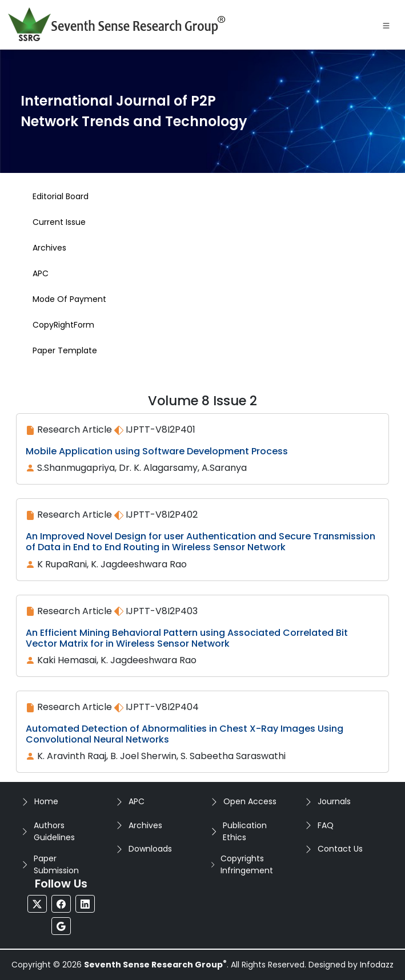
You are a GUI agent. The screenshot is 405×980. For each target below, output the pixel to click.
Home (46, 801)
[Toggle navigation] (386, 25)
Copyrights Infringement (247, 864)
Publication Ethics (245, 831)
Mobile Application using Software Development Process (157, 451)
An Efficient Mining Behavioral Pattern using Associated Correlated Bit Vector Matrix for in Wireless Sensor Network (187, 638)
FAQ (326, 825)
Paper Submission (56, 864)
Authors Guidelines (54, 831)
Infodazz (377, 965)
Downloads (150, 849)
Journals (334, 801)
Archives (145, 825)
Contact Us (340, 849)
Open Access (250, 801)
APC (137, 801)
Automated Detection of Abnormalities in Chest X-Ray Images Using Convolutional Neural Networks (185, 734)
